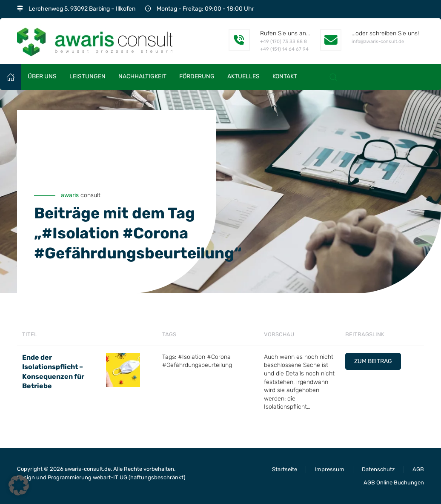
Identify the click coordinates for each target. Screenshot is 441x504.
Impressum (329, 469)
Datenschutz (378, 469)
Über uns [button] (42, 76)
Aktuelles (243, 76)
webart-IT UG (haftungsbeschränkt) (139, 477)
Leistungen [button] (87, 76)
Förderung (197, 76)
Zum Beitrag (373, 361)
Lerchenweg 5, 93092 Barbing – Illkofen (82, 9)
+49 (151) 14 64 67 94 (284, 49)
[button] (333, 77)
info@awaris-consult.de (378, 42)
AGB (418, 469)
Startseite (285, 469)
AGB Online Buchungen (394, 483)
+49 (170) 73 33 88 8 (283, 42)
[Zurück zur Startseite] (95, 41)
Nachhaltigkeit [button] (142, 76)
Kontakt (285, 76)
